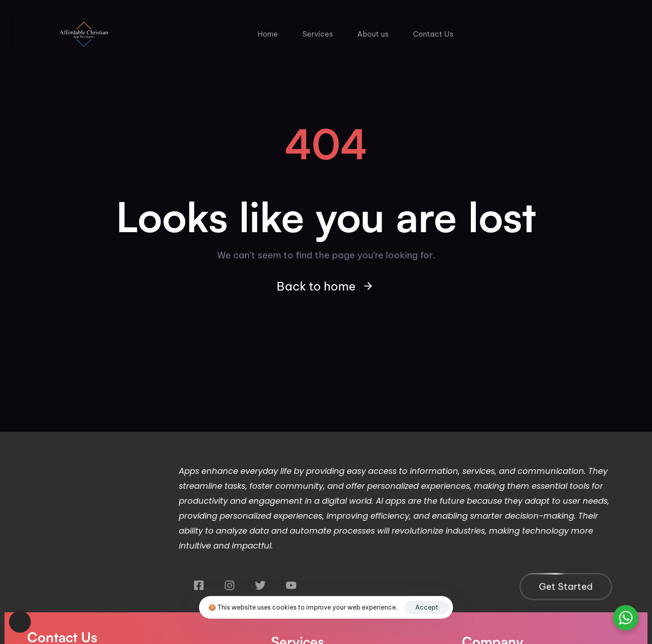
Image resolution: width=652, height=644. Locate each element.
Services (318, 34)
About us (373, 34)
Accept (427, 607)
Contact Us (433, 34)
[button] (20, 622)
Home (268, 34)
